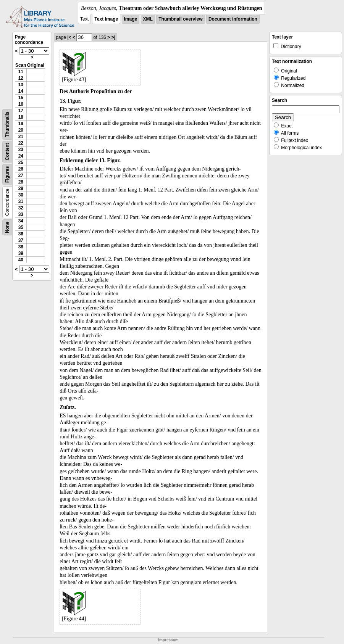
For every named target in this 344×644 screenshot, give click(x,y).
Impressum (168, 640)
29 (21, 188)
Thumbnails (7, 124)
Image (131, 19)
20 (21, 130)
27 (21, 175)
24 (21, 156)
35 (21, 227)
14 (21, 91)
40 (21, 260)
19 (21, 124)
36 (21, 234)
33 (21, 214)
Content (7, 152)
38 (21, 247)
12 (21, 78)
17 (21, 111)
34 (21, 221)
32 (21, 208)
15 (21, 98)
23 (21, 150)
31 (21, 201)
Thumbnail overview (180, 19)
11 (21, 72)
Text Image (106, 19)
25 (21, 163)
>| (113, 37)
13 (21, 85)
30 (21, 195)
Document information (233, 19)
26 (21, 169)
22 (21, 143)
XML (148, 19)
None (7, 227)
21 (21, 137)
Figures (7, 175)
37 (21, 240)
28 (21, 182)
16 (21, 104)
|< (69, 37)
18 (21, 117)
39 (21, 253)
